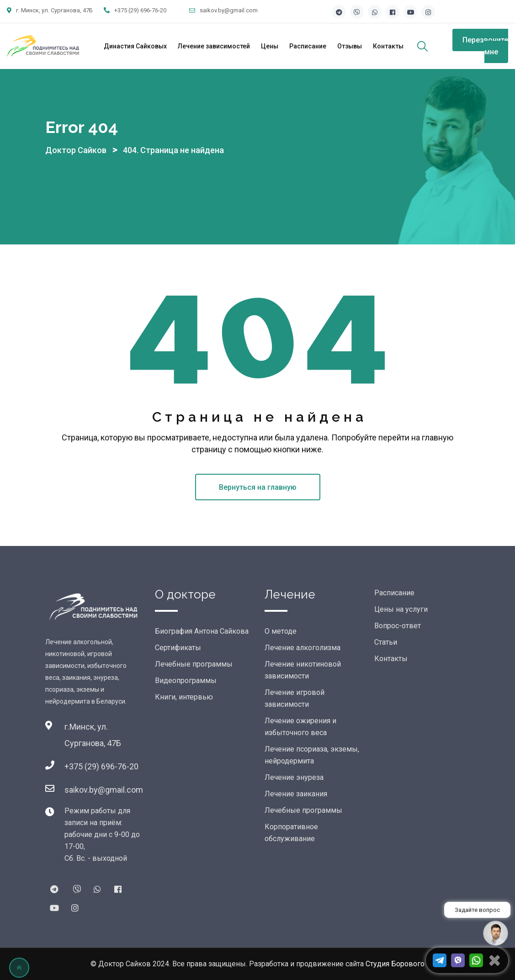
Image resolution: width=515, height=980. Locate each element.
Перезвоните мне (485, 46)
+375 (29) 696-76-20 (140, 10)
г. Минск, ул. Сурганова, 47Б (54, 10)
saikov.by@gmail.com (229, 10)
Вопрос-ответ (398, 626)
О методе (281, 631)
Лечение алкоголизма (303, 648)
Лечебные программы (194, 664)
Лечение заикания (296, 794)
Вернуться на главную (258, 487)
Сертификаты (178, 648)
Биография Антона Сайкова (202, 631)
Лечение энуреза (294, 777)
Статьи (386, 642)
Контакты (388, 46)
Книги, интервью (184, 697)
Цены (270, 46)
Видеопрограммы (186, 681)
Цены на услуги (401, 609)
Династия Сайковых (135, 46)
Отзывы (350, 46)
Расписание (308, 46)
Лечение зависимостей (214, 46)
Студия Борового (395, 964)
